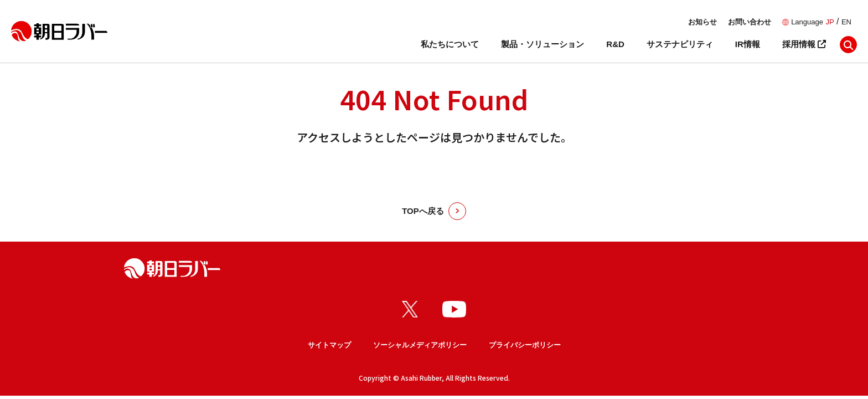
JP (830, 22)
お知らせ (702, 22)
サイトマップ (329, 345)
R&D (615, 44)
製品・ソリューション (542, 44)
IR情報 (748, 44)
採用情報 (804, 44)
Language (807, 22)
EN (846, 22)
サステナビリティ (680, 44)
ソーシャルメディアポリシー (420, 345)
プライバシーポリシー (525, 345)
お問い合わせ (750, 22)
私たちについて (450, 44)
